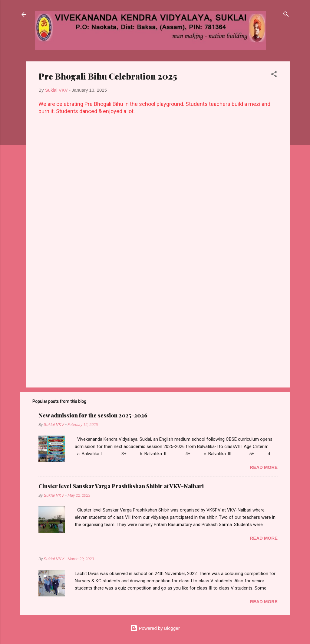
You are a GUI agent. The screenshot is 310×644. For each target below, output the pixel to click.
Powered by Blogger (155, 628)
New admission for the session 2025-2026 (93, 415)
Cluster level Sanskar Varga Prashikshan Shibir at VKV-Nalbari (121, 486)
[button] (274, 75)
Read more (264, 467)
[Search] (286, 15)
